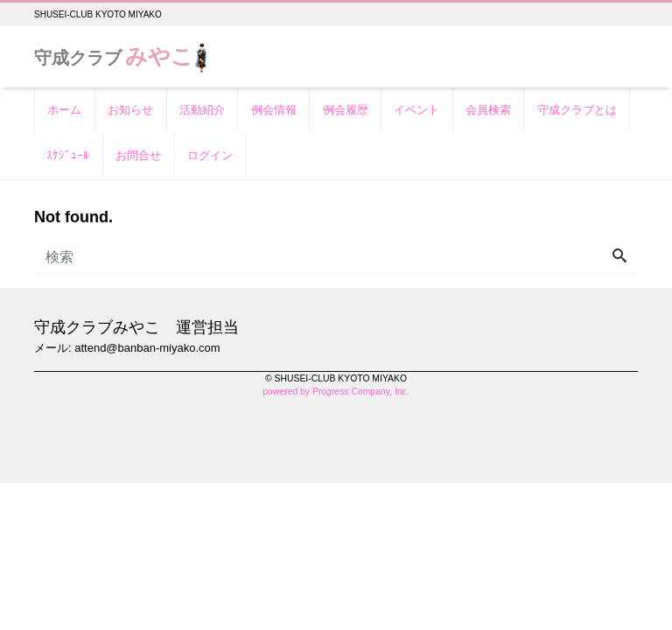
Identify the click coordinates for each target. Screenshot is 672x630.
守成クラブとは (577, 110)
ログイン (210, 155)
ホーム (64, 110)
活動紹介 (202, 110)
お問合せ (138, 155)
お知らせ (130, 110)
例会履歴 (346, 110)
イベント (416, 110)
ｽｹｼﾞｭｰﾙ (68, 155)
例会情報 (274, 110)
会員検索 (488, 110)
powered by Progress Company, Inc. (336, 392)
